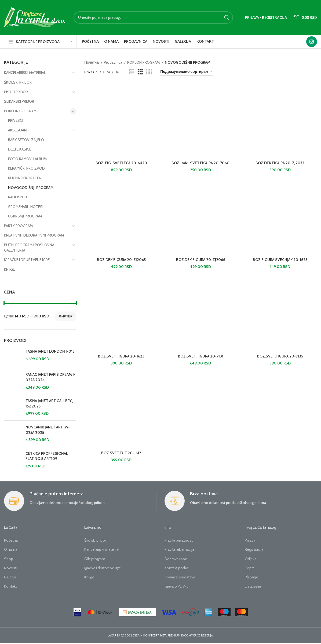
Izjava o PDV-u (176, 586)
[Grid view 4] (149, 72)
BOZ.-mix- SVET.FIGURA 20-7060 (200, 163)
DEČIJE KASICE (20, 149)
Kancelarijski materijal (102, 549)
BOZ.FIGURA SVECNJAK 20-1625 (280, 260)
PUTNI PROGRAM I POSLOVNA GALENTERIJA (29, 248)
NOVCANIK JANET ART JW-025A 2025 (48, 430)
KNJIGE (9, 269)
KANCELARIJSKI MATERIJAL (25, 73)
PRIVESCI (16, 120)
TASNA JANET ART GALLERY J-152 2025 (50, 403)
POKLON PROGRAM (20, 111)
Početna (11, 540)
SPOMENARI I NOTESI (26, 207)
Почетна (92, 62)
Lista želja (253, 586)
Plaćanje (251, 577)
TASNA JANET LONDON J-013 (50, 351)
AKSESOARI (18, 130)
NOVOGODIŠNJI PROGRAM (31, 188)
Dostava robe (176, 559)
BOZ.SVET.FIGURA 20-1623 (121, 356)
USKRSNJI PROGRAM (25, 216)
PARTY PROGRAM (18, 226)
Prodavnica (113, 62)
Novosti (11, 568)
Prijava (250, 540)
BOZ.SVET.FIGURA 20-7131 (201, 356)
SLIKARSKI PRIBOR (19, 101)
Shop (9, 559)
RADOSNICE (18, 197)
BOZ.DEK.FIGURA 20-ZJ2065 (121, 260)
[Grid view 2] (132, 72)
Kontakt (10, 586)
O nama (11, 549)
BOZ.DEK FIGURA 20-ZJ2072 (280, 163)
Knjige (89, 577)
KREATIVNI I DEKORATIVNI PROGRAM (34, 235)
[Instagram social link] (312, 42)
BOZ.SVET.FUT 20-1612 (121, 453)
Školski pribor (95, 540)
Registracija (254, 549)
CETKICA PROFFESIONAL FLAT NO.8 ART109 (47, 456)
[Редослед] (187, 72)
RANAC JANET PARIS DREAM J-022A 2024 (50, 377)
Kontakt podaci (177, 568)
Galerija (10, 577)
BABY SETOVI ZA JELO (26, 140)
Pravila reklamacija (179, 549)
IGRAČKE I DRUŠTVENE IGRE (27, 260)
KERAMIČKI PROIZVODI (27, 168)
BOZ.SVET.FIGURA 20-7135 (280, 356)
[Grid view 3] (140, 72)
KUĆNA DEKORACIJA (24, 178)
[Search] (153, 17)
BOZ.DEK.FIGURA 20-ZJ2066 (201, 260)
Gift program (95, 559)
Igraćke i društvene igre (103, 568)
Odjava (251, 559)
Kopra (250, 568)
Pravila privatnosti (179, 540)
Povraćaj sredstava (180, 577)
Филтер (66, 316)
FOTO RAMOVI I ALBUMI (28, 159)
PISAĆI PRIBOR (16, 92)
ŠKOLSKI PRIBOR (18, 82)
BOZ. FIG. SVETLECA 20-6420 (121, 163)
